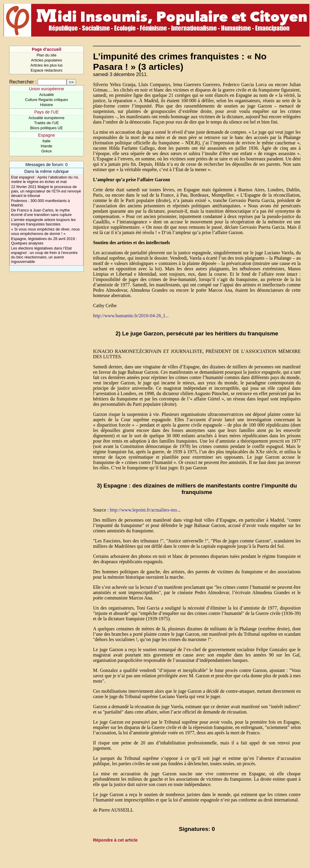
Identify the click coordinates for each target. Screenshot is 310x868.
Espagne (46, 135)
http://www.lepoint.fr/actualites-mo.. (145, 510)
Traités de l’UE (46, 123)
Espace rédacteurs (46, 70)
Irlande (46, 146)
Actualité (46, 95)
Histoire (46, 105)
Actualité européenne (46, 118)
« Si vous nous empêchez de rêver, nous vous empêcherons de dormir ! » (45, 231)
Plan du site (46, 55)
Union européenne (46, 89)
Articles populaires (46, 60)
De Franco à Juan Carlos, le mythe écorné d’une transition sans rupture (41, 212)
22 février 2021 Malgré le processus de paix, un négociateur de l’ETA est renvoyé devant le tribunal (46, 191)
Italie (46, 141)
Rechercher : (23, 82)
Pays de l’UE (46, 112)
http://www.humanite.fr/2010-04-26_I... (131, 316)
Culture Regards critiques (46, 100)
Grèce (46, 151)
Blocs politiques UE (46, 128)
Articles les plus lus (46, 65)
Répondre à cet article (115, 840)
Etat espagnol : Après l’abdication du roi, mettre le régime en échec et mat (45, 179)
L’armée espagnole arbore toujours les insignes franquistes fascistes (43, 222)
